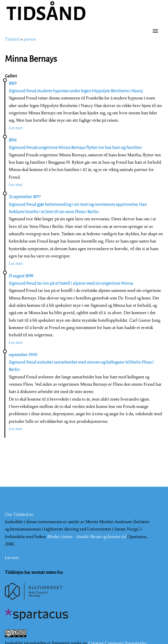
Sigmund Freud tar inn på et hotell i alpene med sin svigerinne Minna (71, 283)
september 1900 (23, 355)
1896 (13, 140)
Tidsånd (12, 39)
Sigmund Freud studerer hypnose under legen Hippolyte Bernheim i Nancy (76, 91)
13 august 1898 (21, 276)
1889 (13, 84)
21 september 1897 (25, 197)
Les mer (16, 128)
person (30, 39)
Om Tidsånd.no (19, 515)
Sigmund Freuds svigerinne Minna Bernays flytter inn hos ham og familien (75, 148)
